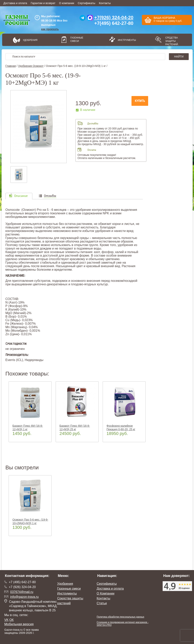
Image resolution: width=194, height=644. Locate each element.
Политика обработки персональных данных (120, 617)
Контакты (105, 3)
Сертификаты (87, 3)
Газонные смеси (77, 39)
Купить (140, 101)
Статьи (102, 603)
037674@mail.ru (22, 592)
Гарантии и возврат (43, 3)
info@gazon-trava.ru (24, 597)
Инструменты (126, 40)
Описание (21, 196)
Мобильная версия (19, 624)
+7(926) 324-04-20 (114, 18)
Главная (11, 66)
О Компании (105, 593)
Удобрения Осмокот (31, 66)
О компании (67, 3)
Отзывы (50, 196)
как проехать (50, 29)
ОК (12, 620)
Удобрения (30, 40)
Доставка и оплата (15, 3)
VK (6, 620)
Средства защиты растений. (172, 41)
